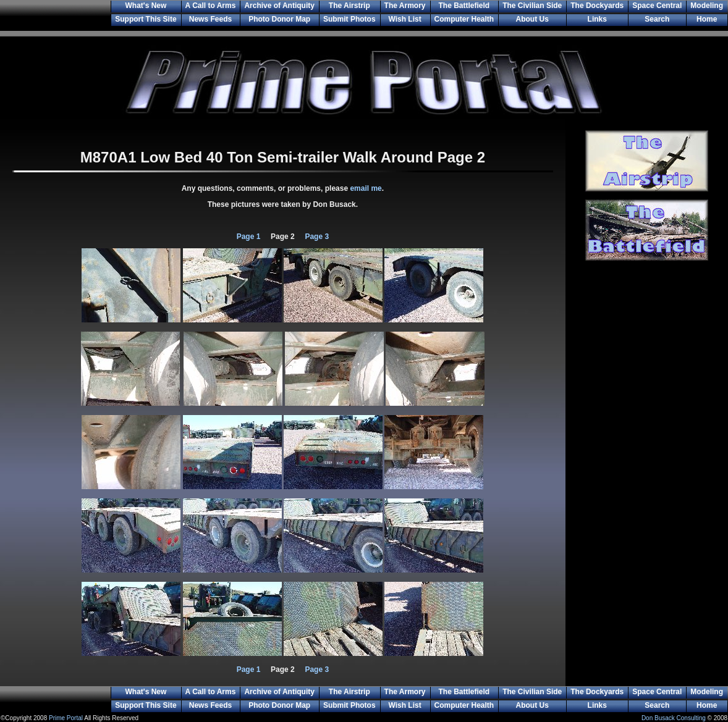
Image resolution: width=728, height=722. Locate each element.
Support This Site (146, 19)
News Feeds (210, 19)
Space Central (657, 6)
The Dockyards (597, 6)
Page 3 (316, 237)
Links (597, 19)
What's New (146, 6)
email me (366, 188)
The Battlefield (464, 6)
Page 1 (249, 237)
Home (707, 19)
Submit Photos (349, 19)
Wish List (404, 19)
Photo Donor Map (279, 19)
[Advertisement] (646, 480)
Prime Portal (66, 718)
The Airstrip (349, 6)
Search (657, 19)
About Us (532, 19)
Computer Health (464, 19)
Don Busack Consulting (674, 718)
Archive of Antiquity (279, 6)
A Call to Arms (211, 6)
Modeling (707, 6)
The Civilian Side (532, 6)
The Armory (405, 6)
